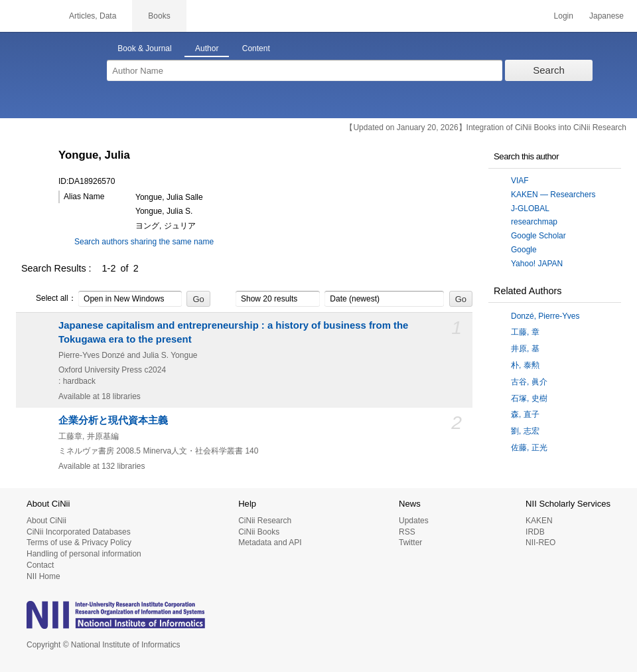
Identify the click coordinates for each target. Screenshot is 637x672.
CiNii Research (265, 521)
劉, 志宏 (525, 431)
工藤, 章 (525, 332)
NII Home (43, 576)
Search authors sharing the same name (144, 242)
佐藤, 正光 (529, 448)
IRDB (535, 532)
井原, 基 (525, 349)
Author (207, 48)
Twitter (410, 543)
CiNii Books (259, 532)
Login (564, 16)
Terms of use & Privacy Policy (79, 543)
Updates (414, 521)
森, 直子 (525, 414)
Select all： (49, 299)
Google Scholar (538, 236)
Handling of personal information (84, 554)
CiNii (27, 16)
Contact (40, 565)
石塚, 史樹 (529, 398)
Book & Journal (144, 48)
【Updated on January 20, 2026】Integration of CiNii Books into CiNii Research (486, 127)
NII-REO (540, 543)
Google (524, 250)
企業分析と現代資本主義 (113, 420)
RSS (407, 532)
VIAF (520, 181)
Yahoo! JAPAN (537, 264)
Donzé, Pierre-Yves (545, 316)
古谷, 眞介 (529, 382)
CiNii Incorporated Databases (79, 532)
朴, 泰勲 (525, 365)
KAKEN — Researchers (553, 195)
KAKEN (539, 521)
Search (549, 70)
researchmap (534, 222)
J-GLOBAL (530, 209)
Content (256, 48)
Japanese (606, 16)
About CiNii (46, 521)
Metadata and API (270, 543)
